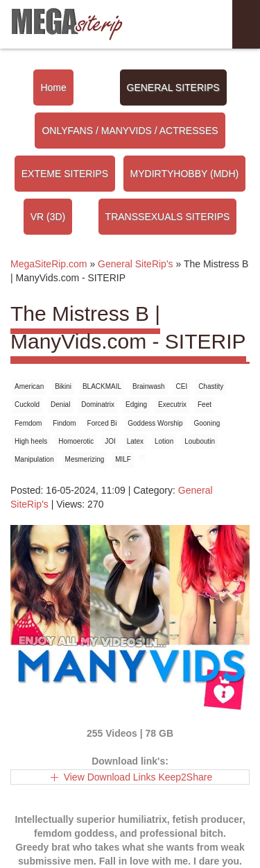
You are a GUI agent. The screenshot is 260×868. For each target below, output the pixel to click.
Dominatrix (98, 404)
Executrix (172, 404)
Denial (60, 404)
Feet (205, 404)
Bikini (63, 386)
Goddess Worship (155, 423)
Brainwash (149, 386)
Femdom (28, 423)
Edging (136, 404)
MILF (123, 459)
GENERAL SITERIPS (173, 87)
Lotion (164, 441)
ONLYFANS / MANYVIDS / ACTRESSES (130, 131)
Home (53, 87)
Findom (64, 423)
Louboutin (200, 441)
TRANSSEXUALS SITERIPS (168, 217)
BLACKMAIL (102, 386)
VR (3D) (48, 217)
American (29, 386)
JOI (110, 441)
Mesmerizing (85, 459)
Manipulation (34, 459)
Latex (135, 441)
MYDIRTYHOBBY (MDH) (185, 174)
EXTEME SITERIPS (65, 174)
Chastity (211, 386)
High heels (31, 441)
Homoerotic (76, 441)
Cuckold (27, 404)
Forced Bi (102, 423)
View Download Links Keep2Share (138, 777)
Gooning (207, 423)
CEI (182, 386)
